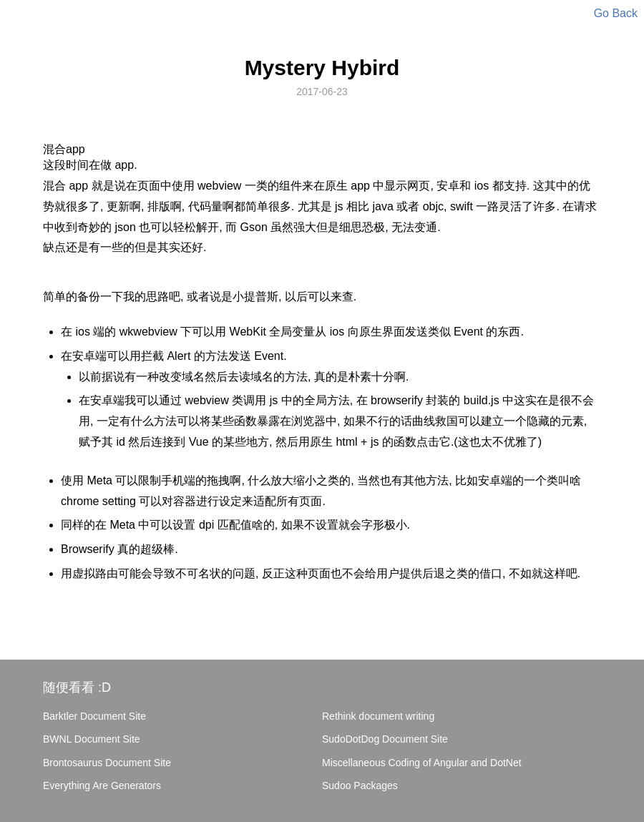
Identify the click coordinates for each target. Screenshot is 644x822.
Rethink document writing (378, 716)
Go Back (616, 13)
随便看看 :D (77, 688)
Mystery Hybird (322, 68)
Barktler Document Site (94, 716)
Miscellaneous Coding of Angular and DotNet (422, 763)
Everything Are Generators (102, 786)
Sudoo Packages (360, 786)
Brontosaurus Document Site (107, 763)
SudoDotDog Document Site (385, 739)
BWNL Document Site (92, 739)
